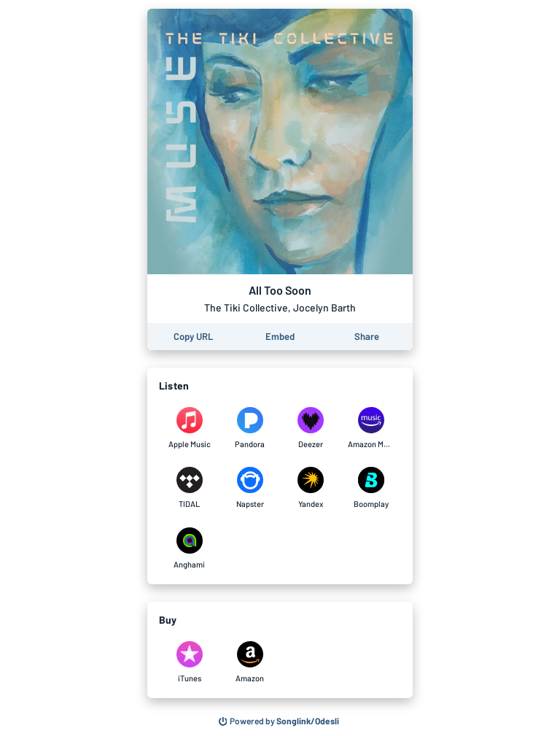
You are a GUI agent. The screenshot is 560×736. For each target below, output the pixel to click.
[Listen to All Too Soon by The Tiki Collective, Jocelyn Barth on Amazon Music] (371, 428)
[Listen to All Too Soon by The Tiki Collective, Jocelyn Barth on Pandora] (250, 428)
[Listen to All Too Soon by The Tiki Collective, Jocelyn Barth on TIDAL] (189, 488)
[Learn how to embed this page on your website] (280, 337)
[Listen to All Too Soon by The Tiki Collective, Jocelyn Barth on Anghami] (189, 549)
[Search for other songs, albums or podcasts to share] (279, 721)
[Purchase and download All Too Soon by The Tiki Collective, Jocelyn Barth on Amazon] (250, 662)
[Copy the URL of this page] (193, 337)
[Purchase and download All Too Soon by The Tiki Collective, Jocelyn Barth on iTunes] (189, 662)
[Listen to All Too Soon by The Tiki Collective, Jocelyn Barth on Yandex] (310, 488)
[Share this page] (367, 337)
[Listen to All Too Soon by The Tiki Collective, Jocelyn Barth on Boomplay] (371, 488)
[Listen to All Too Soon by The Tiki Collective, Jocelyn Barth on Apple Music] (189, 428)
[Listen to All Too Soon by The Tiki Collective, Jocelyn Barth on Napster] (250, 488)
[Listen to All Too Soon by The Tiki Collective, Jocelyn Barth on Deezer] (310, 428)
